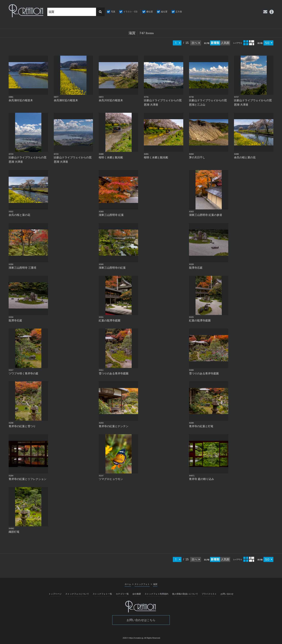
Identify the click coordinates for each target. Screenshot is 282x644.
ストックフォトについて (77, 594)
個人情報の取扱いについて (185, 594)
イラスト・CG (130, 12)
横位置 (150, 12)
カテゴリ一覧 (122, 594)
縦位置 (164, 12)
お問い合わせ (227, 594)
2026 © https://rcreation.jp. (133, 638)
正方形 (179, 12)
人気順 (225, 43)
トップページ (55, 594)
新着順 (215, 43)
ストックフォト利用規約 (156, 594)
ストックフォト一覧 (102, 594)
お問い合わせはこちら (141, 620)
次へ (194, 43)
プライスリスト (209, 594)
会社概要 (137, 594)
